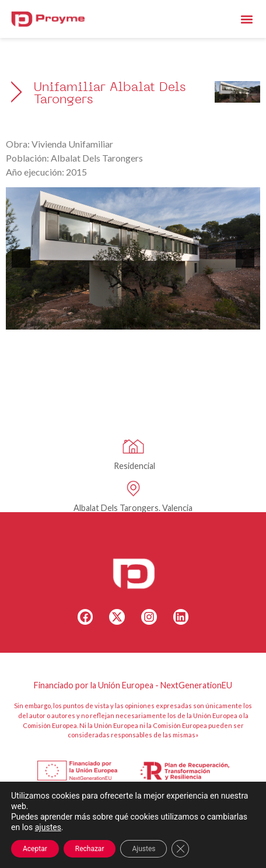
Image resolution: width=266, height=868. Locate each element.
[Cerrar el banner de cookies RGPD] (180, 849)
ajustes (48, 827)
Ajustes (143, 849)
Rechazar (90, 849)
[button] (247, 19)
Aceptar (35, 849)
